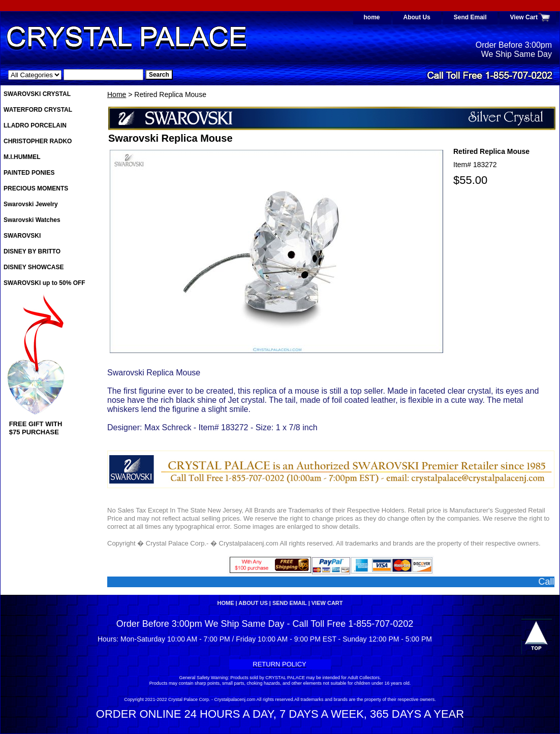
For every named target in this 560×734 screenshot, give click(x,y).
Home (117, 94)
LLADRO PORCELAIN (35, 125)
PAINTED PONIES (29, 173)
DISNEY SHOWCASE (34, 267)
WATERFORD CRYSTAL (38, 110)
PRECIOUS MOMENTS (36, 188)
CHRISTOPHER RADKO (38, 141)
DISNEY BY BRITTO (32, 251)
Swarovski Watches (32, 220)
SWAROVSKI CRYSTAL (37, 94)
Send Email (470, 17)
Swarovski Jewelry (31, 204)
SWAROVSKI (22, 236)
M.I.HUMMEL (22, 157)
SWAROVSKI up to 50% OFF (44, 283)
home (372, 17)
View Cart (524, 17)
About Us (417, 17)
